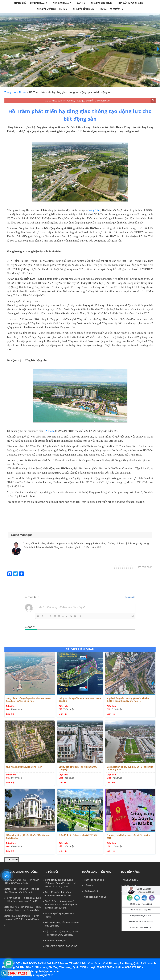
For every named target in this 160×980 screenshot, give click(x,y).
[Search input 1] (78, 101)
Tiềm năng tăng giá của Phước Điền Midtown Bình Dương (28, 837)
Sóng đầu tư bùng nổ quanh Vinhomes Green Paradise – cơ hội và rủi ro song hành (61, 883)
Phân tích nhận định (94, 880)
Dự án (104, 9)
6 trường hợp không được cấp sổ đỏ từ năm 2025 (128, 837)
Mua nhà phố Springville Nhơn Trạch (24, 767)
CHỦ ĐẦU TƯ (117, 9)
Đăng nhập (130, 597)
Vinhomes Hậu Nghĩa (56, 940)
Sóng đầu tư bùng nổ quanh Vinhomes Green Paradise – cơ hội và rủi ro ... (28, 700)
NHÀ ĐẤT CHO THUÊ (103, 3)
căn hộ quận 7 (91, 891)
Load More (12, 860)
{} (75, 616)
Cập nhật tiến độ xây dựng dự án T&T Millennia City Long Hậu (130, 768)
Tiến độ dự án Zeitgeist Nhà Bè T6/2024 (78, 835)
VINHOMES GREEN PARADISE (61, 946)
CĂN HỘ (82, 3)
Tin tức (64, 9)
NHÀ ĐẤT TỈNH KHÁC (85, 9)
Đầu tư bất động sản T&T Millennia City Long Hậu (78, 768)
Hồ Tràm (49, 431)
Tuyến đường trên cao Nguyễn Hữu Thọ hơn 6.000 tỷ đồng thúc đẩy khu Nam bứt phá (61, 904)
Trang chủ (20, 3)
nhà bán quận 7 (63, 3)
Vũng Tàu (94, 210)
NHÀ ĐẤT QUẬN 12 (46, 9)
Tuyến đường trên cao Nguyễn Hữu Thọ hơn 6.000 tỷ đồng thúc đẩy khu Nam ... (128, 700)
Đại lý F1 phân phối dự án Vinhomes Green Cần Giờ (80, 700)
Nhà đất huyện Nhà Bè (132, 3)
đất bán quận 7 (40, 3)
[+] (79, 616)
